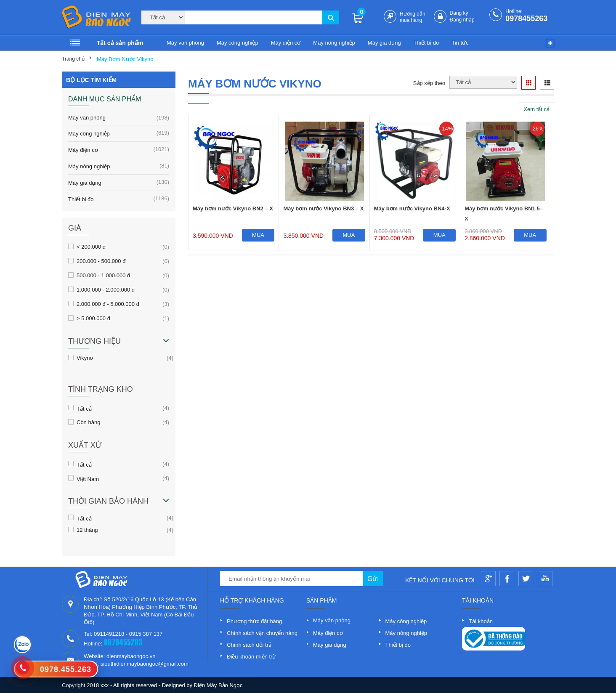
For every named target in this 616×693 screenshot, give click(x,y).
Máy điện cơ (286, 43)
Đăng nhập (462, 20)
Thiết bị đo (426, 43)
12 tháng (87, 530)
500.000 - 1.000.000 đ (103, 275)
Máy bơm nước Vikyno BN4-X (412, 208)
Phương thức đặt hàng (254, 621)
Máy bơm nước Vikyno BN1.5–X (504, 214)
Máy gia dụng (384, 43)
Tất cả (84, 408)
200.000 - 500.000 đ (101, 261)
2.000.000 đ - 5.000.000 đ (108, 304)
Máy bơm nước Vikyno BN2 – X (233, 208)
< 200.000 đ (91, 247)
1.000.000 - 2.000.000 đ (106, 289)
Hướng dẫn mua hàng (413, 17)
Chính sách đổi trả (249, 645)
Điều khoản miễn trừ (251, 657)
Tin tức (460, 43)
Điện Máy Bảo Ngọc (218, 685)
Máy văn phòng (185, 43)
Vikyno (85, 358)
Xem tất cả (536, 109)
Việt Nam (88, 478)
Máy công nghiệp (238, 43)
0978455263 (526, 19)
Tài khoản (481, 621)
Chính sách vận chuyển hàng (262, 633)
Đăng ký (459, 13)
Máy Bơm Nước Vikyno (125, 59)
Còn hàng (88, 422)
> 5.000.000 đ (93, 318)
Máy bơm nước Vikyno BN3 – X (323, 208)
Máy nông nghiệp (334, 43)
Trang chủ (73, 59)
